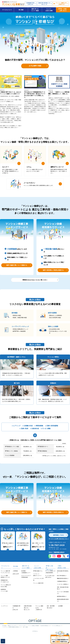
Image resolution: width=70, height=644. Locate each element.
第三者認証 (4, 633)
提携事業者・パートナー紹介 (4, 598)
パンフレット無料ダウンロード (37, 582)
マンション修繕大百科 (38, 591)
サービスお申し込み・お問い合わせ (50, 584)
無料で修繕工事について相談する (17, 270)
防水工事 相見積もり (62, 583)
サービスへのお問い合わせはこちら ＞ (59, 547)
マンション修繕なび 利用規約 (34, 633)
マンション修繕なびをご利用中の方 (40, 616)
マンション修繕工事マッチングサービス (5, 580)
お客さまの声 (16, 582)
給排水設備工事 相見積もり (63, 580)
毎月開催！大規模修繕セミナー (26, 580)
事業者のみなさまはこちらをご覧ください (35, 286)
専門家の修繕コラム (38, 579)
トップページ (4, 614)
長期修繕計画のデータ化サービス (5, 589)
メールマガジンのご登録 (38, 587)
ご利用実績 (15, 579)
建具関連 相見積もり (62, 604)
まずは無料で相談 (35, 67)
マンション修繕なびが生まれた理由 (6, 593)
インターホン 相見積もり (63, 592)
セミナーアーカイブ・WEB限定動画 (26, 584)
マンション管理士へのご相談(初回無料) (50, 580)
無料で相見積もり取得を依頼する (53, 275)
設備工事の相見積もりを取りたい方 (28, 616)
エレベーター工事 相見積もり (63, 600)
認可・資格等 (26, 634)
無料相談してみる (59, 543)
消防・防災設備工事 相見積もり (63, 596)
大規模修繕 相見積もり (62, 589)
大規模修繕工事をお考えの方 (16, 615)
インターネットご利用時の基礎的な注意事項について (12, 634)
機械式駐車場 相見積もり (63, 586)
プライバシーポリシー (23, 633)
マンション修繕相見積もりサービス (5, 584)
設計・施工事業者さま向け (51, 615)
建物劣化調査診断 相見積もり (63, 608)
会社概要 (60, 614)
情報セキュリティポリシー (13, 633)
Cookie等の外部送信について (46, 633)
